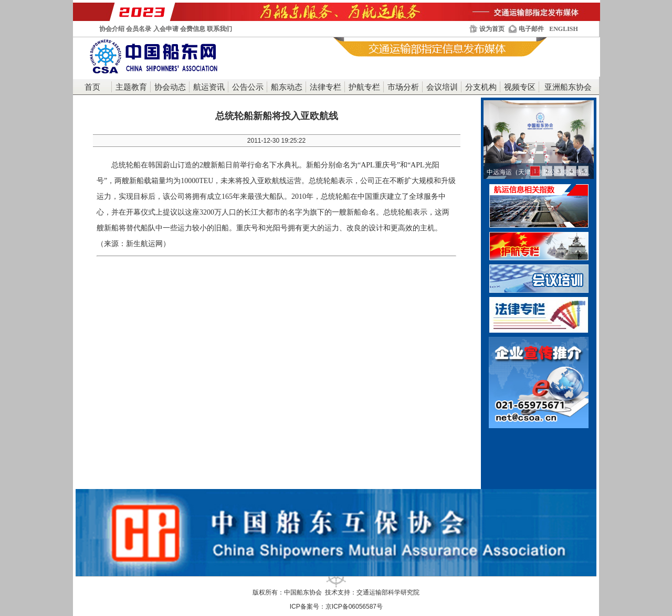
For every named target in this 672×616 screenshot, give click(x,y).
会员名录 (139, 29)
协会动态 (170, 87)
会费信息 (193, 29)
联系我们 (219, 29)
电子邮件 (531, 29)
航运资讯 (209, 87)
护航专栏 (364, 87)
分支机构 (481, 87)
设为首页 (492, 29)
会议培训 (442, 87)
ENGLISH (564, 29)
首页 (92, 87)
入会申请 (166, 29)
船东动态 (287, 87)
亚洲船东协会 (568, 87)
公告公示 (248, 87)
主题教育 (131, 87)
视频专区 (520, 87)
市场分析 (403, 87)
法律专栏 (325, 87)
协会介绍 (112, 29)
